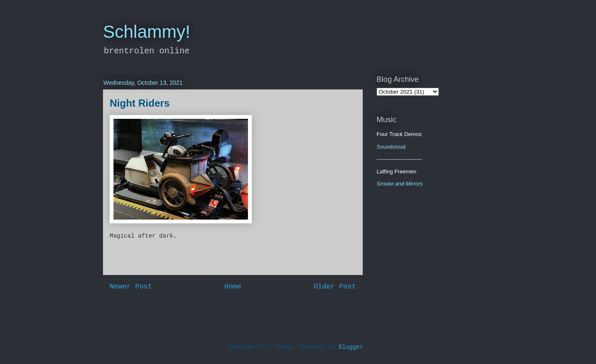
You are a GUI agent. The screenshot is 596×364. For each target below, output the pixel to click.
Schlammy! (147, 32)
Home (233, 287)
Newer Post (131, 287)
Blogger (351, 347)
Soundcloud (391, 147)
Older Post (335, 287)
